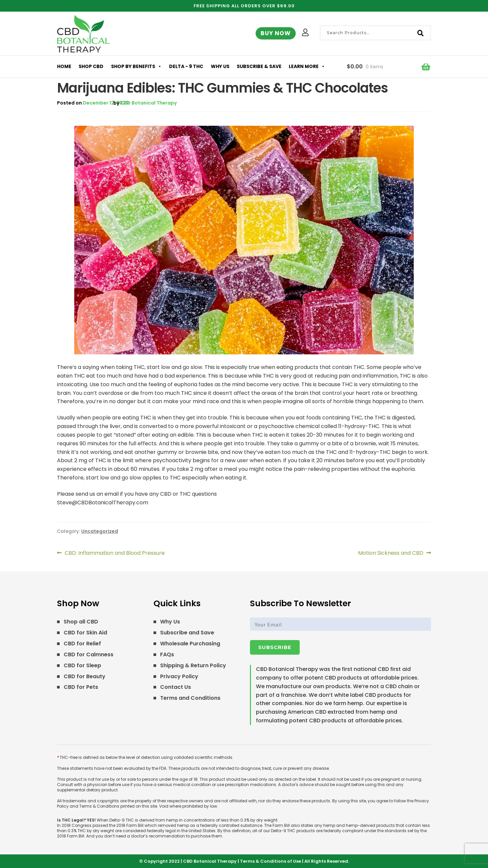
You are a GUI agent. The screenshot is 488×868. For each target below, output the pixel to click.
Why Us (220, 66)
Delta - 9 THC (186, 66)
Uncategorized (100, 531)
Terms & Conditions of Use (271, 861)
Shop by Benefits (136, 66)
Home (64, 66)
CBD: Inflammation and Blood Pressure (115, 553)
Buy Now (276, 33)
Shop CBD (91, 66)
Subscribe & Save (259, 66)
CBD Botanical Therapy (149, 103)
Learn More (307, 66)
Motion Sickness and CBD (391, 553)
